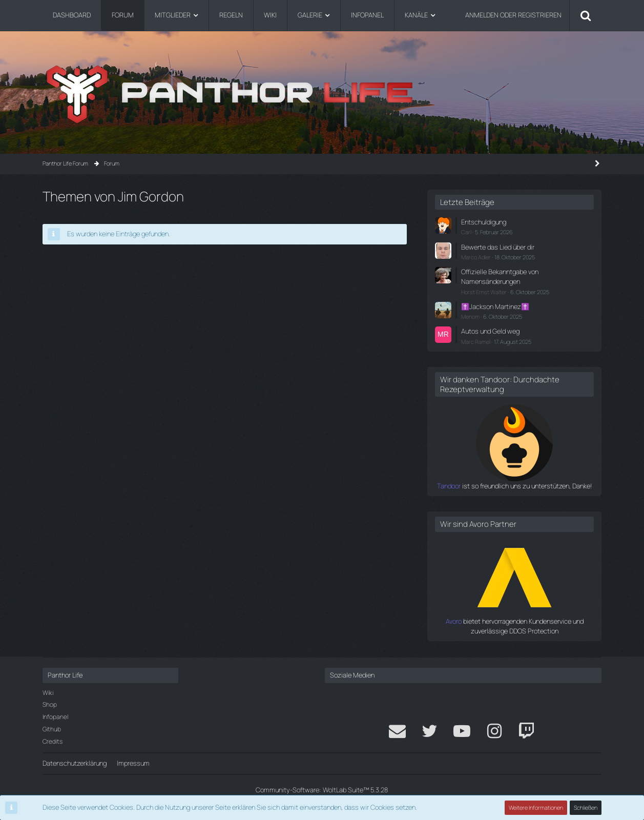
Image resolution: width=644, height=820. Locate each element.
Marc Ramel (476, 342)
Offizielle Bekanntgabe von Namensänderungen (500, 276)
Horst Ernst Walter (484, 292)
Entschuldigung (484, 222)
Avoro (454, 621)
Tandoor (449, 486)
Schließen (586, 807)
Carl (466, 232)
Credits (53, 741)
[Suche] (586, 15)
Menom (470, 316)
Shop (50, 704)
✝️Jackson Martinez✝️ (495, 306)
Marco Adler (476, 257)
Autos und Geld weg (490, 331)
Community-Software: (322, 790)
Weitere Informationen (536, 807)
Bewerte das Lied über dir (498, 247)
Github (52, 729)
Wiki (48, 693)
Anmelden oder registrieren (513, 15)
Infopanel (55, 717)
